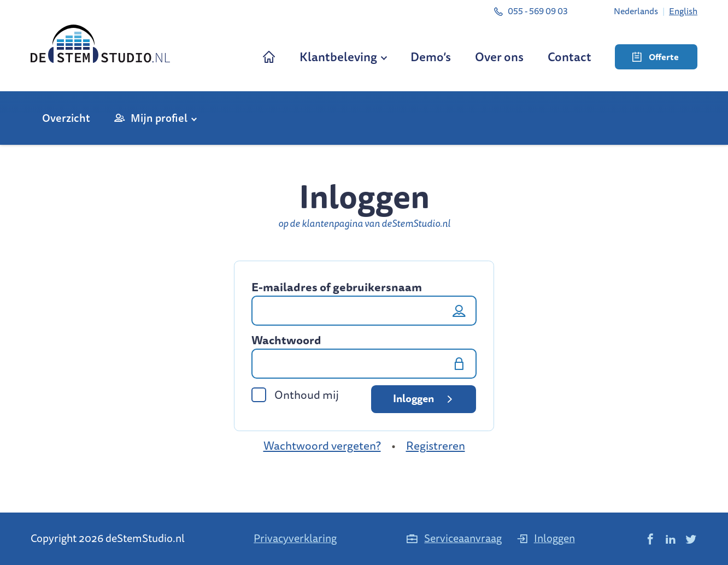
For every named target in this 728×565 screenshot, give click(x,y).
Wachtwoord (286, 340)
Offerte (656, 57)
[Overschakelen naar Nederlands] (636, 11)
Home (269, 57)
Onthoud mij (295, 395)
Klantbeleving (338, 57)
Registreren (436, 446)
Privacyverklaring (295, 538)
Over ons (499, 57)
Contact (570, 57)
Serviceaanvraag (454, 538)
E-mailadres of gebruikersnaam (337, 287)
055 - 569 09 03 (530, 11)
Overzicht (66, 118)
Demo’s (431, 57)
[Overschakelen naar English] (683, 11)
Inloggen (425, 398)
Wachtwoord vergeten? (322, 446)
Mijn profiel (159, 118)
